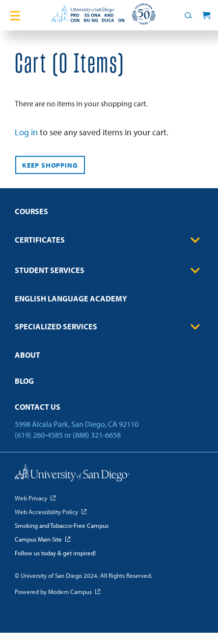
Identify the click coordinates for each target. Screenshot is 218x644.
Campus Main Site (38, 539)
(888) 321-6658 (97, 435)
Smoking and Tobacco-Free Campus (62, 525)
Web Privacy (31, 498)
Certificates (109, 240)
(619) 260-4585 (39, 435)
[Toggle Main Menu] (15, 15)
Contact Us (38, 407)
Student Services (109, 271)
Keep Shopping (50, 165)
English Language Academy (71, 298)
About (27, 355)
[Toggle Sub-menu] (195, 240)
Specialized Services (109, 327)
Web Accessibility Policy (46, 512)
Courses (31, 211)
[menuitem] (109, 214)
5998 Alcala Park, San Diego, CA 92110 (77, 424)
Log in (26, 132)
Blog (24, 381)
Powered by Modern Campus (53, 592)
